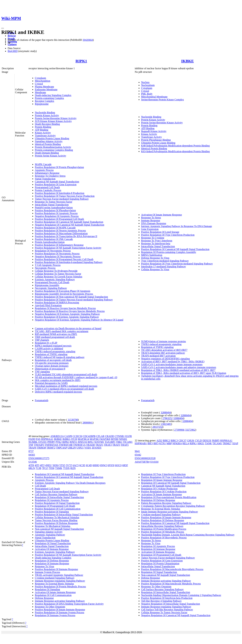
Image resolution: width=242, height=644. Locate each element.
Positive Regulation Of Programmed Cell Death (59, 219)
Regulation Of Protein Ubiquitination (160, 563)
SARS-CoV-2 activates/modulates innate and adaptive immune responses (179, 367)
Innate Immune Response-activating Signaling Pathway (170, 512)
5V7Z (69, 465)
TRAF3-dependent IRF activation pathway (163, 353)
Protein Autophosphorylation (50, 242)
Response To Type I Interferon (157, 241)
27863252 (167, 418)
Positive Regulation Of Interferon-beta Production (167, 598)
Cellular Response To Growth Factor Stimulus (59, 277)
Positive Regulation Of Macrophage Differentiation (61, 233)
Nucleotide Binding (45, 113)
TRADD (91, 445)
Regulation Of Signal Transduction (53, 543)
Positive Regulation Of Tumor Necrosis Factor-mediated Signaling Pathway (74, 300)
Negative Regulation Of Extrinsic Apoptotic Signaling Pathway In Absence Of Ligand (79, 320)
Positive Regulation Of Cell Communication (58, 509)
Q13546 (33, 462)
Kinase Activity (43, 133)
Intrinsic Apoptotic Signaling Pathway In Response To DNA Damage (177, 226)
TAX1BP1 (110, 442)
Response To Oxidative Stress (50, 176)
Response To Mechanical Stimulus (53, 526)
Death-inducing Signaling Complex (53, 95)
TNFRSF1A (79, 445)
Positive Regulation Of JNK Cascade (54, 239)
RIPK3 (66, 442)
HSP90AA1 (47, 439)
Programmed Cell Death (47, 187)
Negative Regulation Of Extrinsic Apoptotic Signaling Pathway (67, 314)
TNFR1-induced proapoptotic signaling (55, 351)
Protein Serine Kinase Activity (50, 156)
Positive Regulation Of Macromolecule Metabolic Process (171, 584)
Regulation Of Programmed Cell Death (55, 506)
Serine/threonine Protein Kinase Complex (163, 100)
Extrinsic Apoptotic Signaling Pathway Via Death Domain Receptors (70, 483)
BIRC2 (166, 441)
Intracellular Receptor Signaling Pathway (162, 526)
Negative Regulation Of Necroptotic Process (58, 256)
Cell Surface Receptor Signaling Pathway (56, 494)
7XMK (58, 468)
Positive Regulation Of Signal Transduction (57, 503)
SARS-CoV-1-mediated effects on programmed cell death (64, 389)
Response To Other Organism (50, 607)
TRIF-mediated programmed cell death (55, 337)
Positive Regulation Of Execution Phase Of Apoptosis (63, 291)
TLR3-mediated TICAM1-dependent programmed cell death (66, 374)
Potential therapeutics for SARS (51, 383)
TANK (208, 443)
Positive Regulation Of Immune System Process (60, 612)
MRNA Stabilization (152, 255)
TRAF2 (108, 445)
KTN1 (163, 443)
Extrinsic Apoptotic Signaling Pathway (55, 279)
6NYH (111, 465)
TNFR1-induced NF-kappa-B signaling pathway (60, 357)
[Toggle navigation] (3, 28)
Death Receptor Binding (47, 124)
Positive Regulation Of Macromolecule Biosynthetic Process (172, 569)
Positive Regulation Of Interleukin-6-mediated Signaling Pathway (69, 262)
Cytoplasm (40, 78)
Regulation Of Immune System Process (55, 615)
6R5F (125, 465)
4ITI (37, 465)
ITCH (74, 439)
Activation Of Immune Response (52, 549)
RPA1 (91, 442)
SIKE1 (201, 443)
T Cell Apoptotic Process (48, 265)
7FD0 (51, 468)
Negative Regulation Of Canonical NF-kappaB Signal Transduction (70, 225)
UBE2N (72, 448)
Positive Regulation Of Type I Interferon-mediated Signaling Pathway (177, 264)
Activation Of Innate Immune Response (162, 215)
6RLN (32, 468)
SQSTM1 (99, 442)
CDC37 (182, 441)
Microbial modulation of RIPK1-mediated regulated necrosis (66, 386)
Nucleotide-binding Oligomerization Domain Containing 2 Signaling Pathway (181, 595)
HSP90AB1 (141, 443)
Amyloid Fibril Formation (48, 305)
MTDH (115, 439)
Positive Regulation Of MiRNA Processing (57, 302)
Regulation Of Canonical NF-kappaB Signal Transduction (65, 474)
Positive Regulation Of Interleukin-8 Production (60, 193)
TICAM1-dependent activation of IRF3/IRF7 (164, 350)
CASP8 (68, 436)
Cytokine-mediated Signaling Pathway (55, 578)
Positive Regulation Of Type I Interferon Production (168, 235)
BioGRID (13, 51)
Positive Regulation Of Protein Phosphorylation (59, 167)
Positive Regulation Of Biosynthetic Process (164, 538)
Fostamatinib (42, 400)
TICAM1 (128, 442)
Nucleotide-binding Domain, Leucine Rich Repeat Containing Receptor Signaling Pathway (188, 535)
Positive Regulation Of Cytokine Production (164, 492)
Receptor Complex (44, 101)
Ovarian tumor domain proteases (52, 366)
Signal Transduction (45, 179)
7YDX (66, 468)
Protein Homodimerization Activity (53, 147)
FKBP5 (216, 441)
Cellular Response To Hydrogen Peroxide (56, 271)
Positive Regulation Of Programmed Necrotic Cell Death (64, 259)
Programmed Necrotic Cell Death (52, 282)
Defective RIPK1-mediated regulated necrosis (58, 392)
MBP (169, 443)
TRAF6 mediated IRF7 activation (158, 356)
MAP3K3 (95, 439)
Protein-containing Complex (49, 98)
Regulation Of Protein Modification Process (164, 529)
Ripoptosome (42, 104)
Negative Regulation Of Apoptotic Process (57, 216)
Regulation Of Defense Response (52, 561)
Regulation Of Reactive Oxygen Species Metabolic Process (65, 308)
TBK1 (119, 442)
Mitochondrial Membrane (154, 97)
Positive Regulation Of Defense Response (56, 523)
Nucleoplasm (148, 85)
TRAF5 (125, 445)
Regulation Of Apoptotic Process (52, 500)
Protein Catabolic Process (48, 190)
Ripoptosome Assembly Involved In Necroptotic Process (64, 294)
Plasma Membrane (44, 87)
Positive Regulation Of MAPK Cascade (55, 228)
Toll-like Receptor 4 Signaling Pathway (161, 601)
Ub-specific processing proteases (52, 363)
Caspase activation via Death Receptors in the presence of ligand (68, 328)
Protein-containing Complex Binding (54, 150)
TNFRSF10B (66, 445)
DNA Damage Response (154, 223)
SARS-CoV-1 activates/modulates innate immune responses (172, 364)
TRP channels (42, 340)
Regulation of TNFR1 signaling (51, 354)
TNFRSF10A (51, 445)
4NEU (49, 465)
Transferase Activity (45, 136)
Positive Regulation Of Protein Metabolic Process (60, 587)
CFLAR (100, 436)
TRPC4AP (61, 448)
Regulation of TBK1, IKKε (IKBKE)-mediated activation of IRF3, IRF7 (178, 370)
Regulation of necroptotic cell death (53, 360)
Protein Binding (43, 127)
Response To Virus (44, 566)
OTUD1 (42, 442)
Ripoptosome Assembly (47, 285)
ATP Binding (42, 130)
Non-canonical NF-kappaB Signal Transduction (59, 529)
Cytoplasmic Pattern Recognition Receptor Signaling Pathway (173, 506)
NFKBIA (177, 443)
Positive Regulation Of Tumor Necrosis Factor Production (65, 196)
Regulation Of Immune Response (52, 563)
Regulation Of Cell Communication (53, 595)
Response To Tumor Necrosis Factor (54, 202)
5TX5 (62, 465)
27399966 (179, 430)
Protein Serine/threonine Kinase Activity (56, 118)
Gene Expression (150, 229)
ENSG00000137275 (39, 458)
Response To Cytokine (153, 238)
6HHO (96, 465)
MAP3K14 (83, 439)
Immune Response (151, 220)
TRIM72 (51, 448)
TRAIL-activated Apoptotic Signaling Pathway (59, 575)
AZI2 (159, 441)
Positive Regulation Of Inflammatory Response (59, 245)
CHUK (191, 441)
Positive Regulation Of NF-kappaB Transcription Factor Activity (68, 248)
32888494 (166, 413)
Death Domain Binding (47, 153)
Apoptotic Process (44, 170)
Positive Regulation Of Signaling (52, 512)
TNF (31, 445)
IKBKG (67, 439)
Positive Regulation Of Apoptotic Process (56, 213)
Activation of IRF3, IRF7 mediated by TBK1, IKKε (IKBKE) (173, 362)
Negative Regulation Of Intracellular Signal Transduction (171, 604)
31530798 (73, 420)
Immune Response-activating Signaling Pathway (60, 601)
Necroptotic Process (45, 268)
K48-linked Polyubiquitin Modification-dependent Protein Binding (175, 146)
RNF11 (74, 442)
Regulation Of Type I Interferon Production (163, 474)
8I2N (73, 468)
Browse (12, 36)
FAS (38, 439)
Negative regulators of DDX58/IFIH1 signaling (165, 359)
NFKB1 (123, 439)
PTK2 (59, 442)
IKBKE (188, 61)
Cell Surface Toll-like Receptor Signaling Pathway (167, 610)
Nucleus (145, 82)
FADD (32, 439)
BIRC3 (174, 441)
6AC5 (76, 465)
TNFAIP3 (39, 445)
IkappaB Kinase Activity (154, 131)
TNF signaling (42, 372)
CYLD (198, 441)
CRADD (109, 436)
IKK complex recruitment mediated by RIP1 (58, 380)
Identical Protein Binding (48, 144)
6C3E (82, 465)
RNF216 (83, 442)
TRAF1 (99, 445)
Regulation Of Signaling (47, 589)
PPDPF (51, 442)
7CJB (38, 468)
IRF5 (156, 443)
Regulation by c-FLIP (46, 343)
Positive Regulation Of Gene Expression (56, 184)
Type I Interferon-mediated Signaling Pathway (165, 261)
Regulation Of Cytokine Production (159, 489)
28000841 (88, 423)
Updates (12, 44)
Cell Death (40, 486)
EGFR (129, 436)
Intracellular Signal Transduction (52, 205)
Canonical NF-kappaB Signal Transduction (57, 182)
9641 (137, 451)
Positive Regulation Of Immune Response (56, 569)
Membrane (40, 92)
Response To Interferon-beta (156, 243)
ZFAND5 (97, 448)
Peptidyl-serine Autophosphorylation (54, 207)
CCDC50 (77, 436)
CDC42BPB (89, 436)
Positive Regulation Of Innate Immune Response (60, 610)
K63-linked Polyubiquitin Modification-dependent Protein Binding (175, 151)
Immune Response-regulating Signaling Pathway (60, 581)
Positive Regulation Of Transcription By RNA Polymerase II (66, 236)
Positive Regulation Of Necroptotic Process (57, 254)
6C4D (89, 465)
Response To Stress (151, 218)
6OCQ (118, 465)
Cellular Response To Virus (155, 269)
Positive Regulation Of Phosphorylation (55, 210)
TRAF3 (116, 445)
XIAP (235, 443)
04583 (32, 455)
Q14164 (154, 462)
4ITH (31, 465)
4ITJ (42, 465)
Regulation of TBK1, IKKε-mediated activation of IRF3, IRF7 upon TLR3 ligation (184, 373)
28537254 (157, 427)
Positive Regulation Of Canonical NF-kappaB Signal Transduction (69, 222)
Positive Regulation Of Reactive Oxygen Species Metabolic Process (70, 311)
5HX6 (55, 465)
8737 (31, 451)
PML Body (147, 94)
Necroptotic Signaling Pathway (51, 288)
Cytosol (39, 84)
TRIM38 (41, 448)
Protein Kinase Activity (47, 115)
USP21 (80, 448)
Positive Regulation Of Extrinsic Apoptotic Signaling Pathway (67, 317)
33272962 (190, 430)
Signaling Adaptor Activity (49, 141)
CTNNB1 (120, 436)
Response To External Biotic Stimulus (54, 584)
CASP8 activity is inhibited (49, 349)
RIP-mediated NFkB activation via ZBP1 (56, 334)
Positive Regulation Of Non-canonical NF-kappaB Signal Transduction (71, 297)
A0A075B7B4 (142, 462)
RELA (186, 443)
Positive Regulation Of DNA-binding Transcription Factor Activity (69, 604)
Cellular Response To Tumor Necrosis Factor (58, 274)
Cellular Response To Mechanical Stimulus (57, 517)
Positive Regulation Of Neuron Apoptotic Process (60, 231)
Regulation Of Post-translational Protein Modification (169, 497)
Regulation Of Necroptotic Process (53, 251)
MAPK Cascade (43, 164)
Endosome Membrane (46, 89)
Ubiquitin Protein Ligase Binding (52, 138)
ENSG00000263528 (145, 458)
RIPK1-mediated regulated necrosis (53, 346)
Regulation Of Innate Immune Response (162, 480)
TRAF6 (32, 448)
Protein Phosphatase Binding (156, 140)
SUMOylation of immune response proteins (164, 341)
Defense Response (44, 598)
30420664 (88, 40)
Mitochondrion (43, 81)
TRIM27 (227, 443)
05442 (138, 455)
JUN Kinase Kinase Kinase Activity (53, 121)
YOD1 (88, 448)
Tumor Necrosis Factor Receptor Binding (56, 520)
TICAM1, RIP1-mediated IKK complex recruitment (62, 331)
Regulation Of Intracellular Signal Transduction (59, 497)
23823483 (166, 424)
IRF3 (150, 443)
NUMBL (33, 442)
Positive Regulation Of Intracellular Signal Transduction (64, 515)
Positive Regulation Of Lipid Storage (160, 232)
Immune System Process (47, 572)
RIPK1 (81, 61)
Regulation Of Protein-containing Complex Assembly (169, 252)
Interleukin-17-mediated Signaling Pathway (164, 267)
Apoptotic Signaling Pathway (50, 535)
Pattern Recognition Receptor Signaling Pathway (166, 503)
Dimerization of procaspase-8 (50, 369)
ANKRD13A (57, 436)
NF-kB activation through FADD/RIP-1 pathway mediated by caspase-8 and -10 (76, 377)
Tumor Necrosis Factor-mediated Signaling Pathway (62, 199)
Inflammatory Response (47, 173)
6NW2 (103, 465)
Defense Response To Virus (155, 258)
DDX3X (207, 441)
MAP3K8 (105, 439)
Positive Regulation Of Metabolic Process (163, 532)
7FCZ (45, 468)
